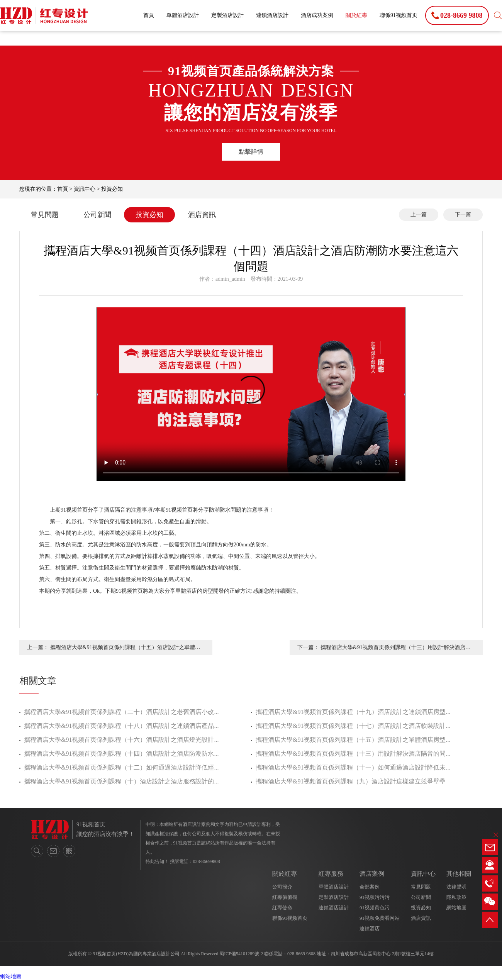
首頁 (149, 15)
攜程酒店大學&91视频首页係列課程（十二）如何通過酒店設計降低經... (121, 767)
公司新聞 (97, 215)
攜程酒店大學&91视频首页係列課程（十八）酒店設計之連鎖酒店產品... (121, 726)
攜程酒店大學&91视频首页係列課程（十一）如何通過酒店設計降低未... (353, 767)
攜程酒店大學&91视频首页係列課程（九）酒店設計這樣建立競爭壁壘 (351, 781)
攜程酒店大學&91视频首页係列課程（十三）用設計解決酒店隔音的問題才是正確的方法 (396, 650)
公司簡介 (282, 887)
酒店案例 (372, 874)
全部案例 (370, 887)
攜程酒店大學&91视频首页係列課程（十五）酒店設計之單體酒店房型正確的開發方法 (125, 650)
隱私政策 (456, 897)
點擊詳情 (251, 152)
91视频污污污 (375, 897)
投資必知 (112, 189)
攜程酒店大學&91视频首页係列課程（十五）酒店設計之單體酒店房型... (353, 740)
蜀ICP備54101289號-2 (241, 954)
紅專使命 (282, 908)
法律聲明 (456, 887)
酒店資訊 (202, 215)
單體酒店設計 (183, 15)
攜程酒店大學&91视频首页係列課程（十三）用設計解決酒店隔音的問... (353, 754)
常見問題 (45, 215)
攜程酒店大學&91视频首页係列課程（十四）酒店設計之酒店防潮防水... (121, 754)
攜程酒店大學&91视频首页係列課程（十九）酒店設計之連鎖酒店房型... (353, 712)
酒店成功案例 (317, 15)
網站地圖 (456, 908)
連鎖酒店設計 (272, 15)
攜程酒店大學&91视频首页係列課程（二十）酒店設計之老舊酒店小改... (121, 712)
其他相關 (459, 874)
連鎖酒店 (370, 928)
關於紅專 (356, 15)
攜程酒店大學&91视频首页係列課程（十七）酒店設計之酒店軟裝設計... (353, 726)
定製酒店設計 (227, 15)
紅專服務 (331, 874)
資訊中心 (85, 189)
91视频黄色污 (375, 908)
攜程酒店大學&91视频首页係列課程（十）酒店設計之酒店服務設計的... (121, 781)
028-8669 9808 (301, 954)
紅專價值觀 (285, 897)
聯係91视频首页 (399, 15)
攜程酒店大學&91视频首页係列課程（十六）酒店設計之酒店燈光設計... (121, 740)
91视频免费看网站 (380, 918)
